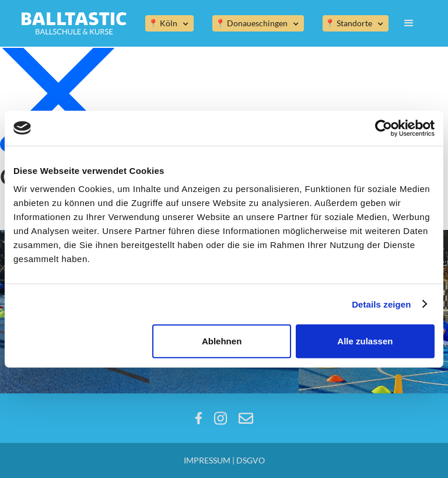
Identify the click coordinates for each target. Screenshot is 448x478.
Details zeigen (381, 304)
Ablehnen (222, 341)
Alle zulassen (365, 341)
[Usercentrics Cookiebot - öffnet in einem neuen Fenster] (384, 128)
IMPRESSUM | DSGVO (224, 460)
